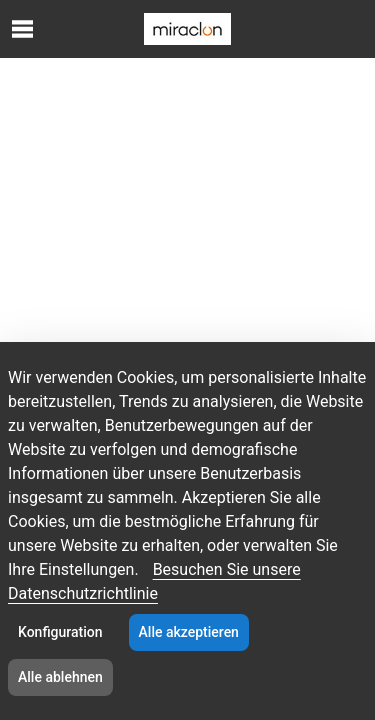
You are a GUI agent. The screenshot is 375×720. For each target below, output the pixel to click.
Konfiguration (60, 632)
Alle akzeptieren (189, 632)
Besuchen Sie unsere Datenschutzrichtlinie (154, 581)
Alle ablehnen (60, 677)
